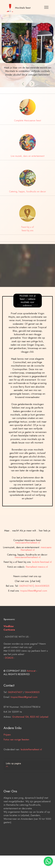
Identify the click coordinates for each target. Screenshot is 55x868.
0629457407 (26, 601)
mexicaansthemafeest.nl (27, 558)
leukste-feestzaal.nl (42, 577)
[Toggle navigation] (46, 7)
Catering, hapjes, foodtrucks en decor (27, 192)
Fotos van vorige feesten (16, 747)
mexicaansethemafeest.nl (28, 572)
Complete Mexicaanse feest (27, 120)
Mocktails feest (23, 8)
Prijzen (7, 742)
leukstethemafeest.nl (31, 757)
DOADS (9, 665)
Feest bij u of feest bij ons (27, 229)
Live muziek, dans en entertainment (27, 156)
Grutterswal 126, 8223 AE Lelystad (30, 724)
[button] (23, 84)
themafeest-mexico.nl (37, 582)
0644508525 (42, 601)
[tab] (27, 765)
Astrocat (31, 678)
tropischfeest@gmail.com (34, 606)
